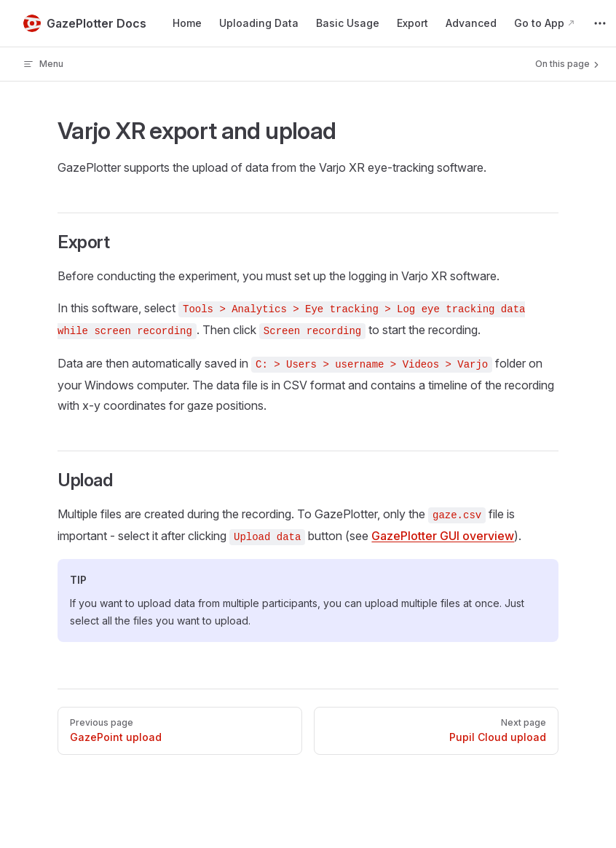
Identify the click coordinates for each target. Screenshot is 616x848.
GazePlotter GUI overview (443, 536)
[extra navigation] (600, 23)
